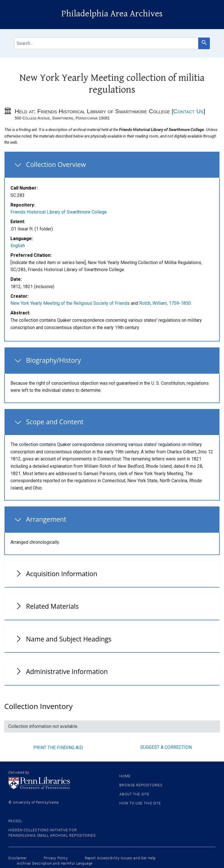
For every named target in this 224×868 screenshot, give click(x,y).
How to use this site (140, 803)
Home (125, 776)
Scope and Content (55, 422)
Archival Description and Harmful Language (55, 863)
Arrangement (46, 519)
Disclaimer (18, 858)
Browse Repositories (141, 785)
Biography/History (53, 360)
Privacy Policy (56, 858)
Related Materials (52, 606)
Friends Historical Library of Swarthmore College (59, 212)
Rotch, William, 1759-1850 (165, 303)
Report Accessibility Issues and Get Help (120, 858)
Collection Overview (56, 164)
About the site (134, 794)
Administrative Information (67, 671)
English (18, 246)
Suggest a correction (166, 747)
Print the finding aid (58, 748)
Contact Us (189, 111)
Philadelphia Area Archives (112, 14)
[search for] (106, 43)
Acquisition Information (62, 574)
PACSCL (15, 821)
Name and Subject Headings (69, 639)
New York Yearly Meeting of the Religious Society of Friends (70, 303)
